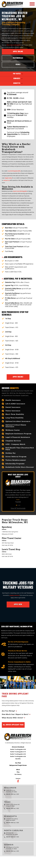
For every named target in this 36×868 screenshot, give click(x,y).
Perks (18, 65)
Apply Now (18, 604)
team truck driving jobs (20, 191)
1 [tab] (16, 505)
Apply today (8, 178)
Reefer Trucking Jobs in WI (18, 749)
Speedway (7, 527)
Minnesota (10, 816)
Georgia (9, 845)
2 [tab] (18, 505)
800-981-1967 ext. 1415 (12, 794)
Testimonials (18, 58)
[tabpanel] (18, 496)
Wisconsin (10, 788)
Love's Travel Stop (11, 549)
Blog (18, 772)
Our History (18, 774)
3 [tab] (20, 505)
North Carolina (14, 830)
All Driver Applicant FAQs (13, 725)
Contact (18, 778)
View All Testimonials (18, 508)
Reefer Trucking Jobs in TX (18, 752)
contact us (6, 180)
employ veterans (14, 595)
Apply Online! (18, 377)
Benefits (18, 759)
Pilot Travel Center (12, 538)
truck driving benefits (14, 171)
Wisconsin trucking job (13, 45)
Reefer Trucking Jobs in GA (18, 756)
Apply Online (18, 52)
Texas (7, 802)
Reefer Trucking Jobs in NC (18, 754)
